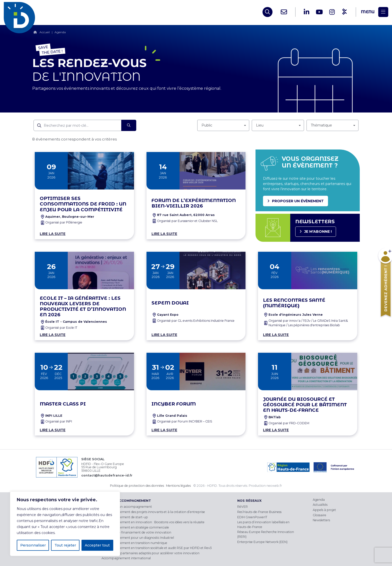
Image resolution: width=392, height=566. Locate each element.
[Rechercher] (129, 125)
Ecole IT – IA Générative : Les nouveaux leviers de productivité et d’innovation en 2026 (83, 306)
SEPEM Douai (170, 303)
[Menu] (375, 12)
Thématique (321, 125)
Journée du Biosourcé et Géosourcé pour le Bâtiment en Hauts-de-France (305, 405)
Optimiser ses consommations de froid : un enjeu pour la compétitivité (83, 204)
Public (207, 125)
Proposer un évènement (298, 201)
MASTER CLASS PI (63, 404)
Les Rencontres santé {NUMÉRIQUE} (294, 303)
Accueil (45, 32)
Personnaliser (33, 545)
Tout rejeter (65, 545)
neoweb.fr (274, 486)
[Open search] (267, 12)
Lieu (260, 125)
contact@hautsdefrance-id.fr (107, 475)
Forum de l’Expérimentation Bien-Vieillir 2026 (194, 203)
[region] (65, 524)
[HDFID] (21, 12)
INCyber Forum (174, 404)
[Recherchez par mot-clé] (77, 125)
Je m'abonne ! (318, 231)
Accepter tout (97, 545)
